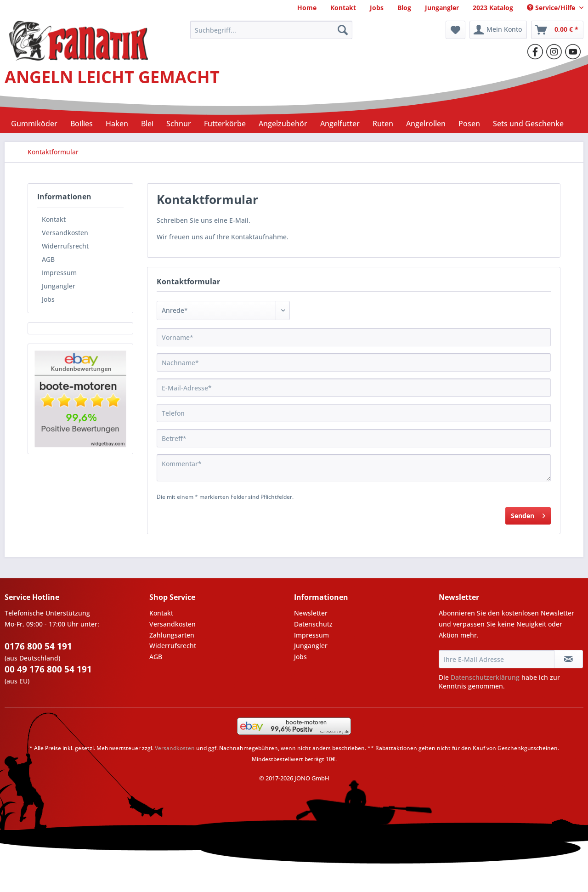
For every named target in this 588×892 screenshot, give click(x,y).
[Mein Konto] (498, 30)
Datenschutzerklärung (485, 677)
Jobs (48, 299)
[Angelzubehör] (283, 124)
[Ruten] (383, 124)
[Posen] (469, 124)
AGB (48, 259)
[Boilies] (82, 124)
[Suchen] (343, 30)
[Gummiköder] (34, 124)
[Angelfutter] (340, 124)
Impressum (59, 273)
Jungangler (59, 286)
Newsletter (311, 613)
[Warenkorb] (557, 30)
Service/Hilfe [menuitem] (552, 8)
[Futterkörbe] (225, 124)
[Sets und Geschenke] (528, 124)
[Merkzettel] (455, 30)
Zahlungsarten (172, 635)
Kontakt (54, 219)
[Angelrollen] (426, 124)
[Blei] (147, 124)
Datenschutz (313, 624)
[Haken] (117, 124)
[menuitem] (307, 8)
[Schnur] (179, 124)
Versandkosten (65, 233)
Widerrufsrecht (65, 246)
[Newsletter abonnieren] (568, 659)
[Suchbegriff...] (271, 30)
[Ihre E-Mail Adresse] (497, 659)
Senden (528, 514)
